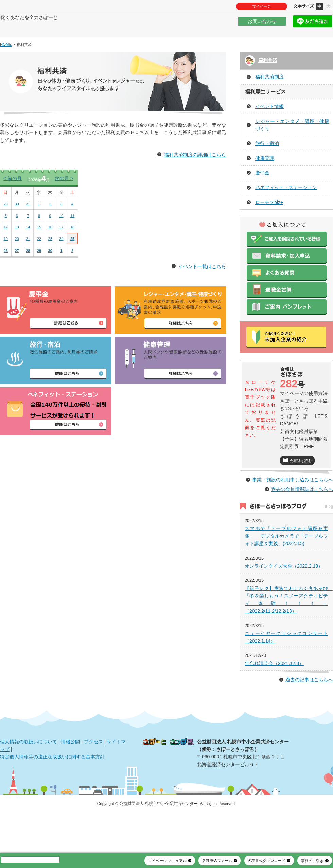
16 (50, 247)
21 (28, 259)
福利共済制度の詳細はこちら (195, 175)
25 (72, 259)
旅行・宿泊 (267, 164)
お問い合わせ (262, 25)
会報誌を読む (301, 481)
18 (72, 247)
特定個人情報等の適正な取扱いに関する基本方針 (52, 792)
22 (39, 259)
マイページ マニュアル (167, 861)
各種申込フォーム (217, 861)
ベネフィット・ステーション (286, 208)
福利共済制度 (269, 97)
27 (17, 271)
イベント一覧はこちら (202, 287)
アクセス (93, 777)
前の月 (13, 199)
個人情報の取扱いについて (29, 777)
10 (61, 236)
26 (6, 271)
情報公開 (70, 777)
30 (17, 224)
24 (61, 259)
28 (28, 271)
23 (50, 259)
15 (39, 247)
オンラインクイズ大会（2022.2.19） (284, 601)
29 (6, 224)
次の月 (64, 199)
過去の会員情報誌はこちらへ (302, 524)
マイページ (261, 6)
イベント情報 (269, 127)
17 (61, 247)
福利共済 (268, 81)
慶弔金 (262, 193)
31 (28, 224)
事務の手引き (312, 861)
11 (72, 236)
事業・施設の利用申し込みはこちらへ (293, 515)
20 (17, 259)
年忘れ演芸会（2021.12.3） (274, 699)
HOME (6, 65)
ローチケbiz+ (269, 223)
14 (28, 247)
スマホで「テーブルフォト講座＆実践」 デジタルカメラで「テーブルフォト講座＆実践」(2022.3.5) (286, 571)
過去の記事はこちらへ (309, 715)
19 (6, 259)
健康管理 (265, 179)
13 (17, 247)
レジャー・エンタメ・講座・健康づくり (292, 145)
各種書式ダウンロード (266, 861)
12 (6, 247)
